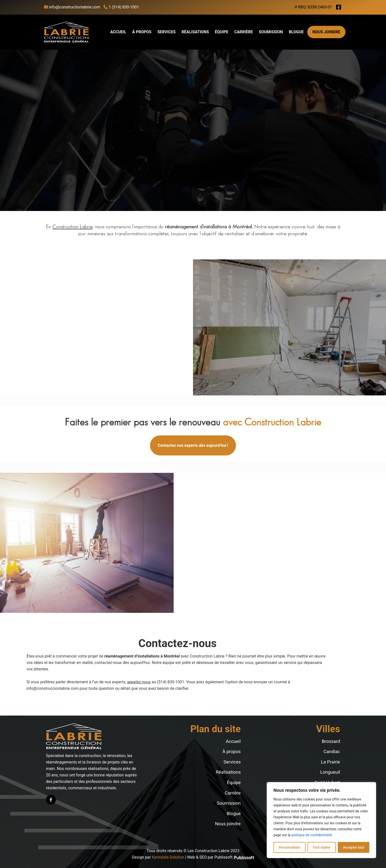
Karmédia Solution (168, 857)
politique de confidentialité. (312, 835)
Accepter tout (354, 847)
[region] (321, 820)
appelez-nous (139, 682)
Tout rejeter (322, 847)
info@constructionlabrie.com (72, 7)
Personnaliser (289, 847)
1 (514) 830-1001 (121, 7)
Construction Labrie (73, 227)
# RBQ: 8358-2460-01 (313, 7)
